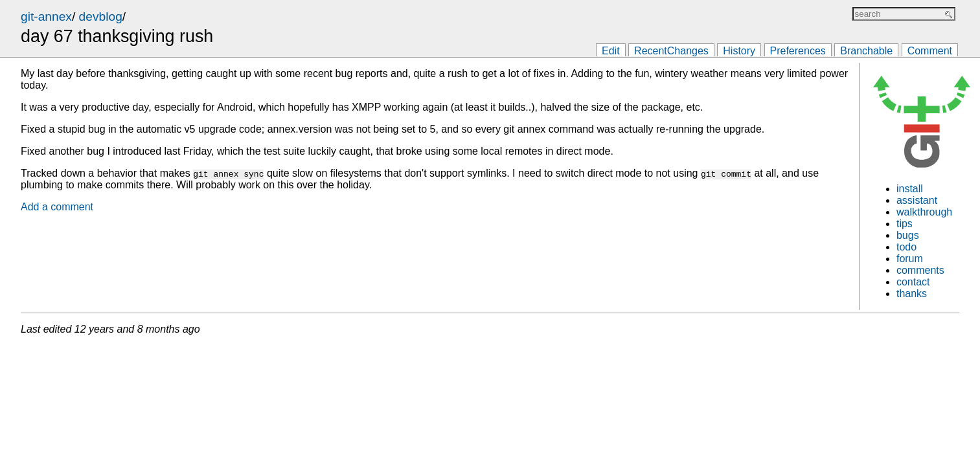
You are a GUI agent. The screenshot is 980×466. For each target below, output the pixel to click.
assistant (917, 200)
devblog (101, 17)
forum (910, 259)
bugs (908, 235)
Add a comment (57, 207)
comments (920, 270)
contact (913, 282)
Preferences (798, 51)
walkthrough (924, 212)
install (910, 189)
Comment (930, 51)
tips (905, 224)
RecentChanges (671, 51)
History (739, 51)
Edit (611, 51)
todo (906, 247)
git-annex (46, 17)
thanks (912, 294)
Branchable (866, 51)
